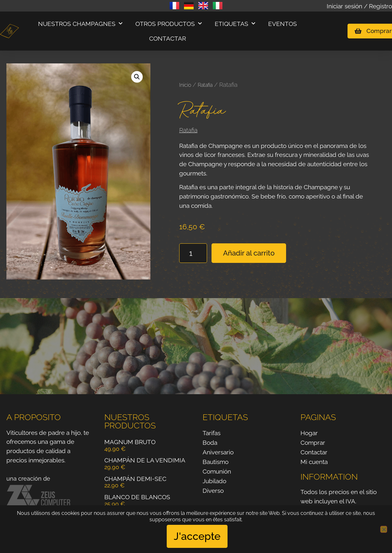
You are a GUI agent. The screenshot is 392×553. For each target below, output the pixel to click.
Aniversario (218, 452)
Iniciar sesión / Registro (359, 6)
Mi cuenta (314, 462)
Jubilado (214, 481)
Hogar (309, 433)
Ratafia (205, 85)
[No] (384, 530)
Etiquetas (235, 24)
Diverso (213, 491)
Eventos (283, 24)
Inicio (185, 85)
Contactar (168, 38)
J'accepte (198, 537)
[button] (137, 77)
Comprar (313, 443)
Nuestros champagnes (80, 24)
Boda (210, 443)
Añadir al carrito (249, 253)
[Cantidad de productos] (193, 253)
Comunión (217, 471)
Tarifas (212, 433)
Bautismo (216, 462)
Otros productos (169, 24)
